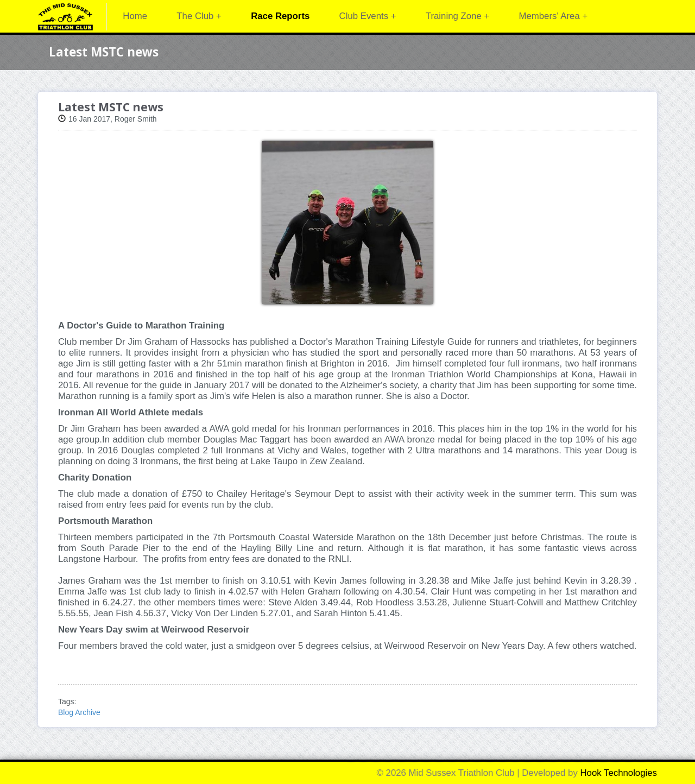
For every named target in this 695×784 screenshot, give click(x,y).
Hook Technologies (619, 773)
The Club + (199, 16)
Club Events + (368, 16)
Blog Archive (79, 712)
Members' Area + (553, 16)
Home (135, 16)
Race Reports (280, 16)
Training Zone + (457, 16)
